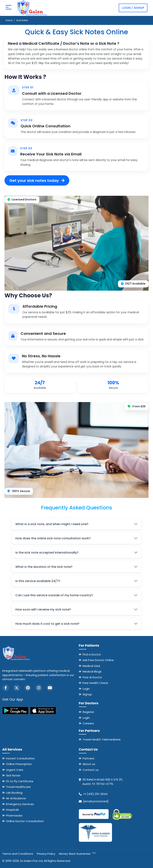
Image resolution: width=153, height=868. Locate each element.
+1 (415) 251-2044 (95, 794)
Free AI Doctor (92, 677)
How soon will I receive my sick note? (43, 609)
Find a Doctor (92, 654)
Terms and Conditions (18, 854)
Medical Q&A (91, 666)
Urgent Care (15, 770)
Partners (88, 758)
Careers (88, 723)
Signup (87, 694)
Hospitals (12, 810)
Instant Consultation (20, 758)
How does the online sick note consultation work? (53, 538)
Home (9, 20)
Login (86, 689)
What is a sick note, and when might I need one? (52, 524)
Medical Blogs (92, 671)
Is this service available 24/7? (38, 581)
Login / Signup (133, 8)
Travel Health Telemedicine (102, 739)
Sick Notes (13, 775)
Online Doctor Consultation (25, 821)
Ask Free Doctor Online (98, 660)
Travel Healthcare (18, 787)
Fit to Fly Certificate (20, 781)
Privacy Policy (46, 854)
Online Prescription (19, 764)
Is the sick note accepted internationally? (47, 553)
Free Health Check (95, 683)
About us (89, 764)
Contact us (91, 770)
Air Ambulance (16, 798)
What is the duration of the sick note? (44, 567)
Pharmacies (14, 815)
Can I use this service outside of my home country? (54, 595)
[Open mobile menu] (9, 8)
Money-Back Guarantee (78, 854)
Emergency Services (20, 804)
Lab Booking (14, 793)
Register (88, 712)
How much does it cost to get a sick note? (47, 624)
